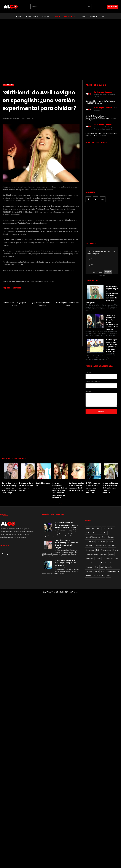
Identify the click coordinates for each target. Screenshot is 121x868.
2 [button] (62, 505)
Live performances (92, 563)
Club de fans (90, 541)
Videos (88, 576)
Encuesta (112, 546)
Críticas (110, 541)
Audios (88, 533)
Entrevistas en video (104, 550)
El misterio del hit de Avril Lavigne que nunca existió (27, 487)
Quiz (96, 567)
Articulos (8, 85)
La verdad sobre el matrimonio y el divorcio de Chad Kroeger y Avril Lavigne (10, 488)
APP (83, 16)
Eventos (116, 550)
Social (97, 571)
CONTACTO (113, 7)
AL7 (104, 16)
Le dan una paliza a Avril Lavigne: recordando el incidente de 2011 (77, 487)
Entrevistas (90, 550)
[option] (11, 478)
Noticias (104, 563)
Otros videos (114, 563)
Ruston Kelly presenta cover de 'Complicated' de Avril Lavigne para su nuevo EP (101, 118)
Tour (103, 571)
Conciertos (101, 541)
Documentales (101, 546)
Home (18, 16)
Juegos (98, 558)
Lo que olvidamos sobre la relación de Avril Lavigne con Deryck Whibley (110, 488)
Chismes (111, 537)
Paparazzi (89, 567)
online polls (102, 275)
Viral (108, 576)
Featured (104, 554)
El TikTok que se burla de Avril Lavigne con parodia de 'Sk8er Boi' (93, 488)
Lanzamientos (108, 558)
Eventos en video (92, 554)
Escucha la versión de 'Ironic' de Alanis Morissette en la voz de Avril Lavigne (67, 525)
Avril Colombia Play (65, 16)
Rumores (89, 571)
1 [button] (59, 505)
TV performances (113, 571)
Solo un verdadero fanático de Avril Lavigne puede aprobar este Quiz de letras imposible (60, 490)
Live (117, 558)
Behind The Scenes (93, 537)
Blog (104, 537)
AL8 (104, 528)
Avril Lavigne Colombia (12, 118)
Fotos (46, 16)
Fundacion (89, 558)
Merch (94, 16)
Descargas (89, 546)
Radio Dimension (106, 567)
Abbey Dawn (90, 528)
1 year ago (99, 103)
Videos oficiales (99, 576)
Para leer (32, 16)
